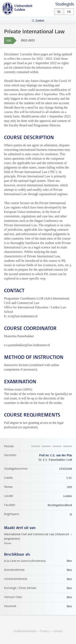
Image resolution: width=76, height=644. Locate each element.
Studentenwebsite (25, 631)
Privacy (45, 631)
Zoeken (40, 21)
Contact (58, 631)
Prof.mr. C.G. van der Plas (56, 455)
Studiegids (65, 4)
